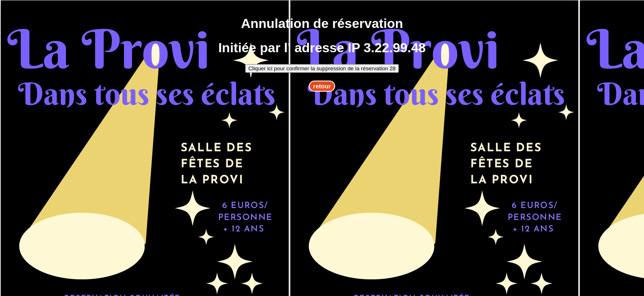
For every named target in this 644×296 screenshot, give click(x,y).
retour (322, 86)
